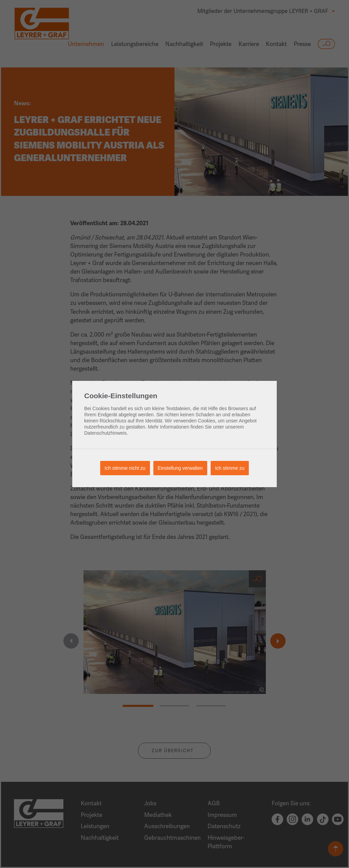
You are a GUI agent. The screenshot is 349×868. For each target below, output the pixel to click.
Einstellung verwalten (180, 468)
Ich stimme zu (230, 468)
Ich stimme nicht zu (125, 468)
